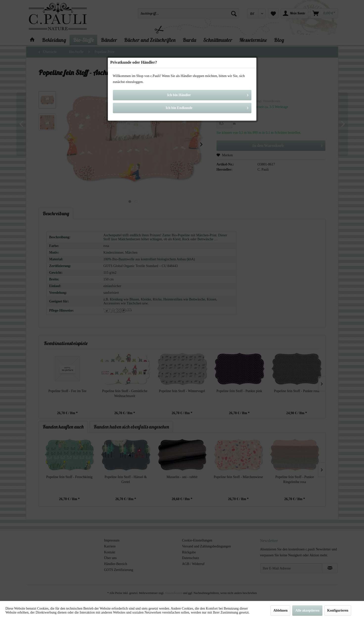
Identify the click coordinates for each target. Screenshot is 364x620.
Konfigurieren (338, 610)
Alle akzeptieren (307, 610)
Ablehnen (280, 610)
